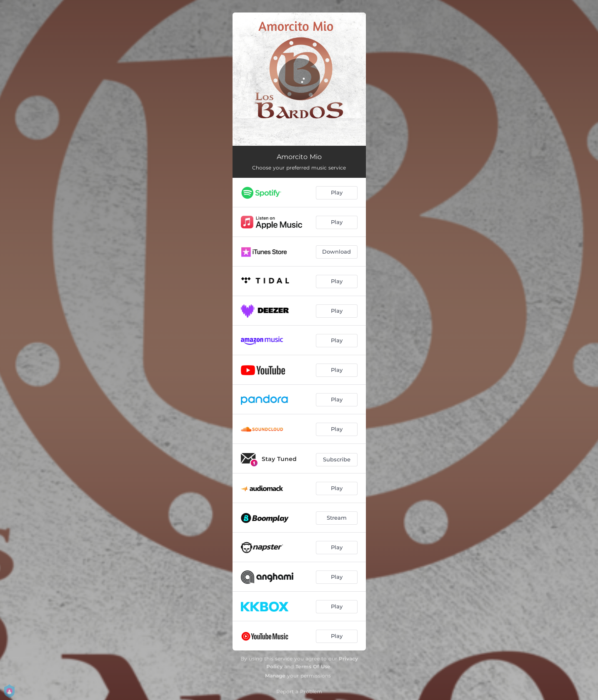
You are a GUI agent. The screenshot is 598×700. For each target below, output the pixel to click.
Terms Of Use (313, 666)
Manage (275, 676)
